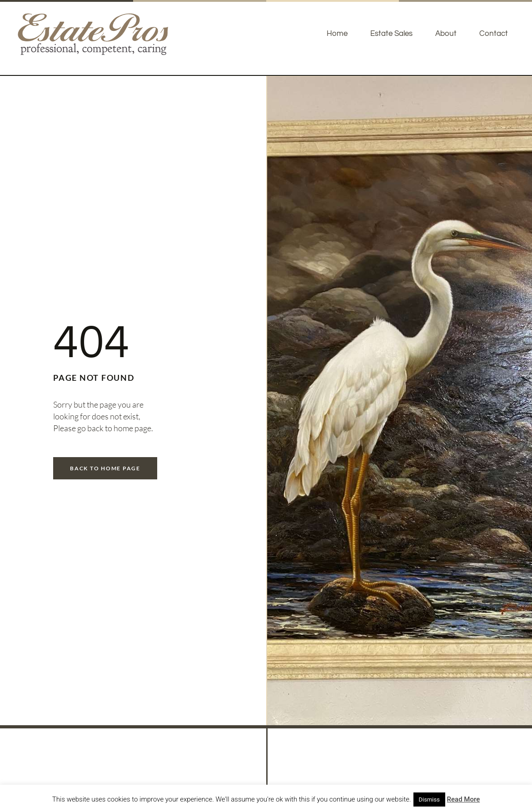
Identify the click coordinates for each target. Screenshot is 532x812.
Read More (464, 799)
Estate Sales (391, 34)
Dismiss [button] (429, 800)
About (446, 34)
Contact (494, 34)
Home (337, 34)
